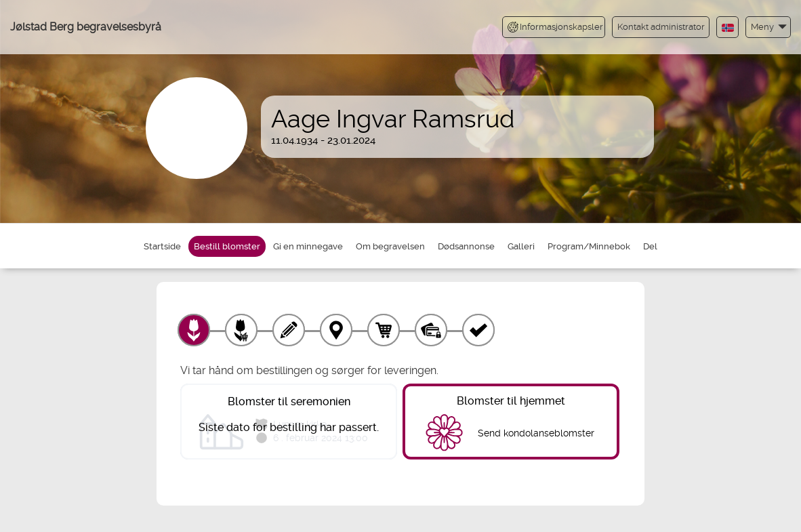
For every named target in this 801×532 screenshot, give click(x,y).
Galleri (521, 246)
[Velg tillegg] (241, 330)
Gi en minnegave (308, 246)
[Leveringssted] (336, 330)
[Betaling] (431, 330)
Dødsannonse (466, 246)
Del (650, 246)
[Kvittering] (478, 330)
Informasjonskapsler (555, 27)
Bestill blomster (227, 246)
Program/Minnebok (589, 246)
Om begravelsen (390, 246)
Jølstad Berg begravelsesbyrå (86, 27)
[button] (768, 27)
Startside (162, 246)
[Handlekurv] (384, 330)
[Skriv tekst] (289, 330)
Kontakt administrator (661, 27)
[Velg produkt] (194, 330)
